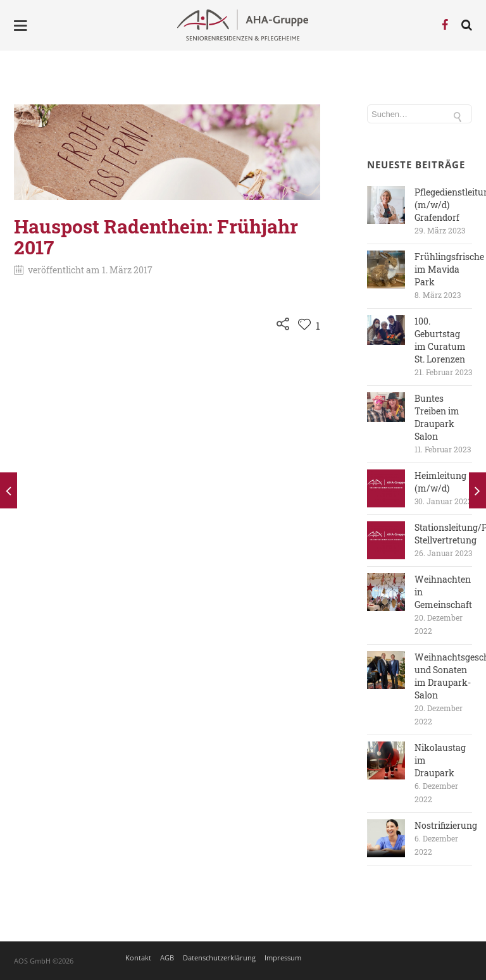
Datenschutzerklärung (219, 958)
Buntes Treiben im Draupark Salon (437, 417)
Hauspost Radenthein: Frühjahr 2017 (156, 237)
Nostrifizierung (446, 825)
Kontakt (138, 958)
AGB (167, 958)
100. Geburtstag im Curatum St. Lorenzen (440, 340)
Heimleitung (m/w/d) (440, 482)
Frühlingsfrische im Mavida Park (449, 269)
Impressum (283, 958)
